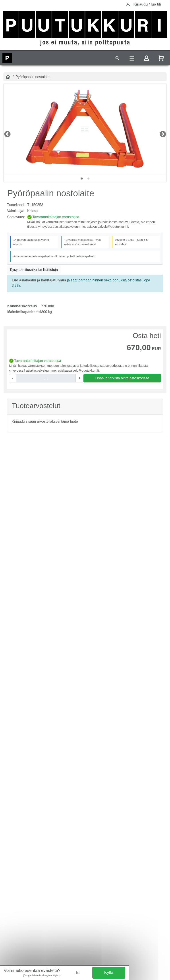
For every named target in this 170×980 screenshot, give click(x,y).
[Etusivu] (8, 77)
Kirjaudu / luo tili (147, 4)
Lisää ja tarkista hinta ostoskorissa (122, 378)
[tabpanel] (85, 129)
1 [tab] (82, 179)
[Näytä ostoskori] (162, 58)
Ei (78, 972)
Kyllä (109, 972)
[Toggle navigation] (117, 58)
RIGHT (161, 133)
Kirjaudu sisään (24, 421)
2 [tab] (88, 179)
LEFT (6, 133)
